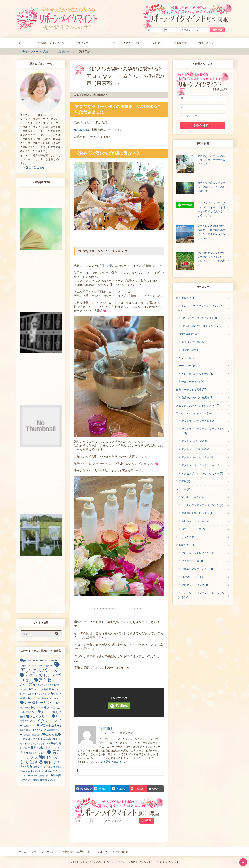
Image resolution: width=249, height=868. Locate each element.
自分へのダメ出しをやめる (199, 318)
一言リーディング (193, 382)
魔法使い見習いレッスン (198, 513)
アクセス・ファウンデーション (201, 465)
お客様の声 (180, 43)
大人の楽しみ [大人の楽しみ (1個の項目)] (41, 730)
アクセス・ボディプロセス (198, 421)
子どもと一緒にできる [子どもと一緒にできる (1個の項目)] (32, 735)
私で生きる (185, 298)
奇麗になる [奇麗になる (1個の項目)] (54, 730)
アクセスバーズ (192, 561)
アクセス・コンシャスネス (194, 413)
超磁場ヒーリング (193, 577)
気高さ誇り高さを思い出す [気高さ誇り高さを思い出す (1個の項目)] (39, 744)
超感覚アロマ (191, 350)
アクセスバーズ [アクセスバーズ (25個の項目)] (39, 670)
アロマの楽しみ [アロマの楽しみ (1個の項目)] (43, 694)
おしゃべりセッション (196, 521)
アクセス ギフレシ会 (196, 449)
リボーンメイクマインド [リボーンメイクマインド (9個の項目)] (41, 718)
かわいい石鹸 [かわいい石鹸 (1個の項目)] (48, 661)
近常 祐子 (106, 266)
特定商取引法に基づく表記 (77, 852)
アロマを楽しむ (188, 334)
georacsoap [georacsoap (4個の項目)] (31, 660)
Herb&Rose (81, 130)
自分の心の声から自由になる (200, 326)
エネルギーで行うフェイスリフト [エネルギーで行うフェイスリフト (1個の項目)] (45, 698)
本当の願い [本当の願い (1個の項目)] (48, 739)
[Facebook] (78, 771)
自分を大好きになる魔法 (198, 397)
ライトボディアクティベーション (202, 505)
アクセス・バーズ (194, 441)
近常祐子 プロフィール (51, 43)
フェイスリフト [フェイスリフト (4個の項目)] (40, 716)
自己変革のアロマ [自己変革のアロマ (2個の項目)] (42, 767)
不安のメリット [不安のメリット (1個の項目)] (29, 726)
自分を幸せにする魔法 (191, 390)
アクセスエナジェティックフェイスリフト (201, 431)
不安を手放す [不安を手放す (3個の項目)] (48, 725)
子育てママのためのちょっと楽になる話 (201, 308)
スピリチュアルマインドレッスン (198, 405)
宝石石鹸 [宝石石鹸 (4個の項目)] (52, 734)
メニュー (184, 489)
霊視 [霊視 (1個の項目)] (37, 780)
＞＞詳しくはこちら (32, 167)
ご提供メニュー (85, 43)
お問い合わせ (206, 43)
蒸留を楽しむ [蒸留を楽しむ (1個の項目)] (39, 771)
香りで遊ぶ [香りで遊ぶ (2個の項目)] (49, 780)
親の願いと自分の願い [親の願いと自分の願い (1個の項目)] (40, 776)
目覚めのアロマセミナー (197, 569)
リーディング (186, 366)
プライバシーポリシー (44, 852)
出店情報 (183, 481)
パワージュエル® (193, 529)
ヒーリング (186, 537)
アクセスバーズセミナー (197, 457)
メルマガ (157, 43)
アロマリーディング (195, 585)
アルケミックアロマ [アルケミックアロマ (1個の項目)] (44, 685)
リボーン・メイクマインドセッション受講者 (201, 595)
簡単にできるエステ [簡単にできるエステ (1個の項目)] (37, 753)
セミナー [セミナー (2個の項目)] (38, 707)
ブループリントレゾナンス (198, 553)
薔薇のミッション (193, 342)
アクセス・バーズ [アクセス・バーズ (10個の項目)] (40, 682)
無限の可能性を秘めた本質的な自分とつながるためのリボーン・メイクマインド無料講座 (188, 15)
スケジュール (186, 358)
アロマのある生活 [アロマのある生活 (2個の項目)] (41, 689)
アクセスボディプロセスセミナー (202, 473)
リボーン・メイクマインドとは (123, 43)
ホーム (23, 43)
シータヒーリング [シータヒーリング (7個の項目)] (40, 703)
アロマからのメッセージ (198, 374)
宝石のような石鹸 (193, 497)
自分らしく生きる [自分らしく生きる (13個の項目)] (39, 759)
